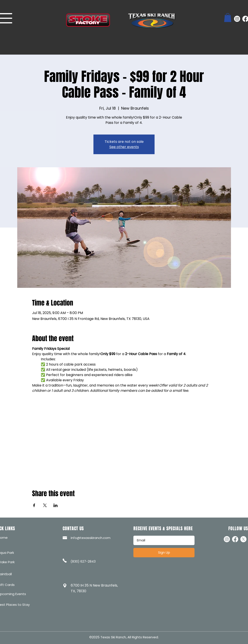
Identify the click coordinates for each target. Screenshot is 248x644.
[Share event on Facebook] (34, 505)
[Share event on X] (45, 505)
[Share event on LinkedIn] (56, 505)
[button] (228, 18)
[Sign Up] (164, 553)
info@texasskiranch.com (91, 538)
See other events (124, 147)
